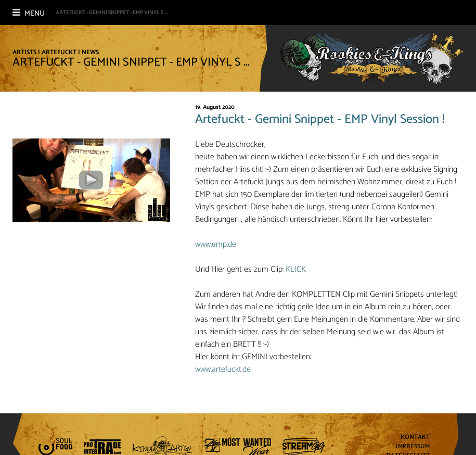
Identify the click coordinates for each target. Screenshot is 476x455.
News (90, 52)
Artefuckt (59, 52)
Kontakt (415, 438)
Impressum (413, 447)
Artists (24, 52)
